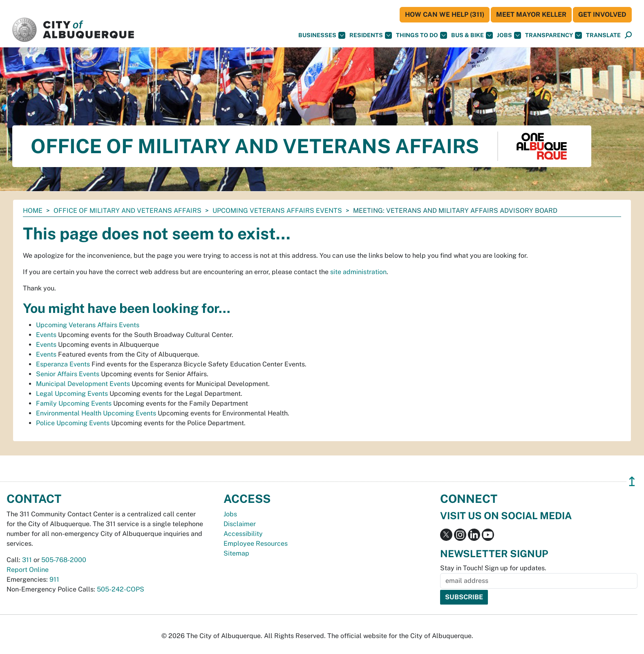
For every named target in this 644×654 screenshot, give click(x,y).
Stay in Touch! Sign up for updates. (493, 568)
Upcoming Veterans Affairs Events (277, 211)
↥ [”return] (632, 481)
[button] (603, 35)
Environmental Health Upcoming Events (96, 413)
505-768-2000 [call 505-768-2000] (64, 560)
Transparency (553, 35)
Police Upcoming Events (73, 423)
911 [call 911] (54, 579)
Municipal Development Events (83, 384)
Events (46, 335)
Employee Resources (256, 544)
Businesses (322, 35)
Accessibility (243, 534)
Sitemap (236, 553)
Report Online (28, 570)
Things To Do (422, 35)
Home (33, 211)
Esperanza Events (63, 364)
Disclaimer (240, 524)
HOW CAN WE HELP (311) (445, 15)
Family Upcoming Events (74, 403)
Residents (371, 35)
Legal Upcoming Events (72, 394)
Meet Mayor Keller (531, 15)
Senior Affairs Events (68, 374)
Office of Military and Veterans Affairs (127, 211)
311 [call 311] (27, 560)
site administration (358, 272)
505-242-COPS (121, 589)
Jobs (509, 35)
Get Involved (602, 15)
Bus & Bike (472, 35)
